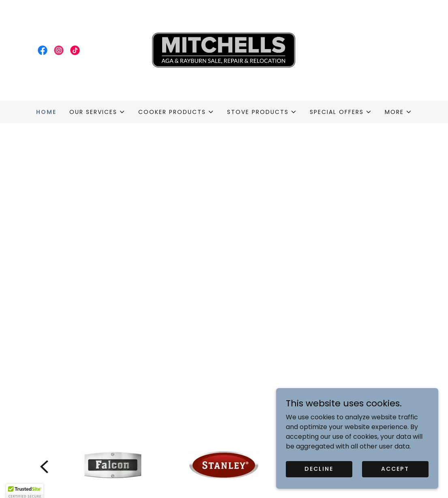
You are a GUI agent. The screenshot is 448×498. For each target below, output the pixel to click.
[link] (43, 50)
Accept (395, 469)
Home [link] (46, 112)
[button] (97, 112)
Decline (319, 469)
